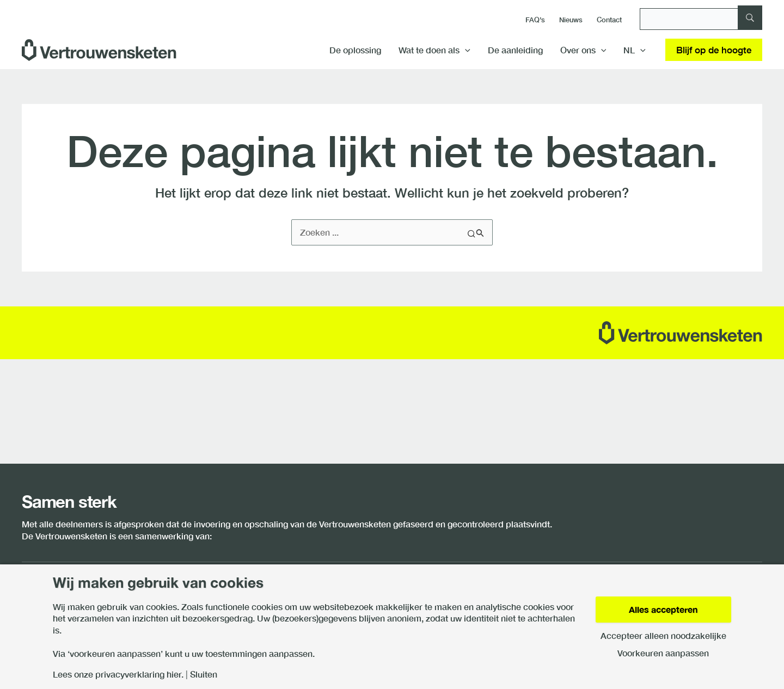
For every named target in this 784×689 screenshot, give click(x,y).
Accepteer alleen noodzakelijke (663, 636)
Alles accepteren (663, 609)
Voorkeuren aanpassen (663, 653)
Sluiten (204, 674)
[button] (465, 50)
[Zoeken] (701, 19)
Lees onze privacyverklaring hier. (118, 674)
